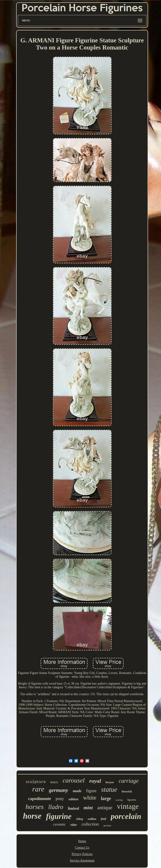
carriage (129, 781)
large (106, 798)
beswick (127, 791)
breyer (110, 782)
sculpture (36, 782)
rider (74, 825)
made (77, 791)
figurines (132, 800)
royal (95, 781)
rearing (119, 800)
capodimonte (40, 799)
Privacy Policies (82, 854)
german (107, 825)
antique (105, 808)
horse (32, 816)
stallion (92, 819)
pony (60, 799)
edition (74, 799)
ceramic (59, 824)
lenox (54, 782)
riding (79, 819)
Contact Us (82, 848)
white (90, 798)
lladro (56, 807)
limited (73, 808)
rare (38, 789)
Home (82, 841)
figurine (59, 816)
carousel (74, 780)
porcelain (126, 816)
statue (109, 789)
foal (104, 819)
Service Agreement (82, 861)
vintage (128, 806)
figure (91, 791)
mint (88, 808)
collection (90, 824)
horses (35, 807)
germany (59, 790)
